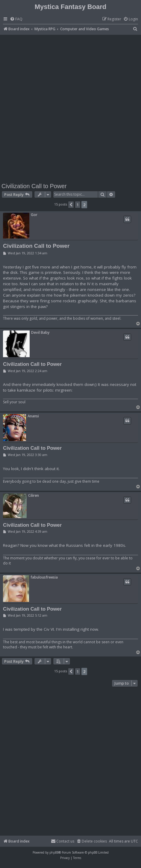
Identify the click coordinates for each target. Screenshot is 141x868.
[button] (71, 205)
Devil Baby (40, 332)
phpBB (54, 852)
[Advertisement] (70, 108)
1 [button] (78, 205)
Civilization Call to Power (34, 186)
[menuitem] (16, 19)
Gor (34, 215)
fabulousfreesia (44, 577)
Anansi (33, 416)
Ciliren (34, 495)
